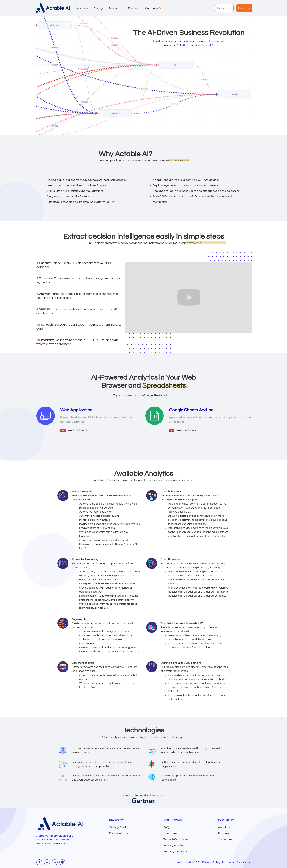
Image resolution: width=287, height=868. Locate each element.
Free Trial (244, 8)
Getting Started (119, 827)
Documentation (119, 833)
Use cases (170, 833)
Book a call (224, 8)
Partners (224, 833)
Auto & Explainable (189, 45)
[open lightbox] (75, 430)
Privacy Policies (174, 845)
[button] (80, 8)
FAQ (166, 827)
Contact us (225, 839)
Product (117, 820)
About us (224, 827)
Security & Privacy (175, 851)
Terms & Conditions (176, 839)
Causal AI (208, 45)
